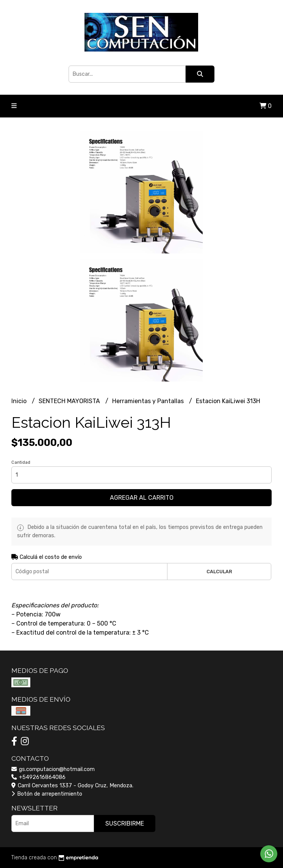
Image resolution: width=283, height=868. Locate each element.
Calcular (219, 572)
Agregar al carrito (142, 498)
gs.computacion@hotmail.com (53, 769)
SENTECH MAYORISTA (70, 401)
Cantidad (21, 462)
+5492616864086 (38, 777)
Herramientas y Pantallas (149, 401)
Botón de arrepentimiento (47, 794)
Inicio (20, 401)
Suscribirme (125, 823)
